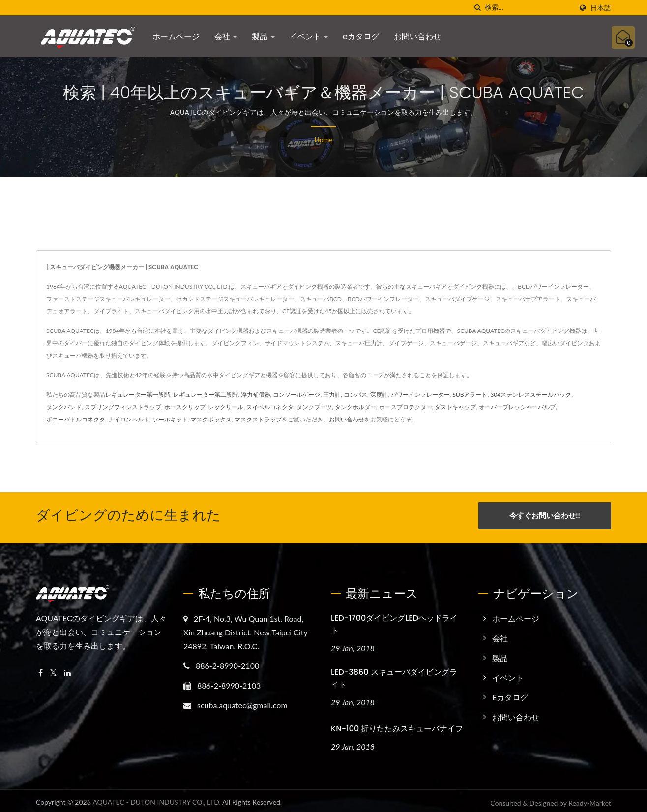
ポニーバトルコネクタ (76, 419)
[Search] (529, 8)
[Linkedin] (67, 669)
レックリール (226, 407)
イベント (309, 37)
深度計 (379, 395)
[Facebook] (41, 669)
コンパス (355, 395)
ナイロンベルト (129, 419)
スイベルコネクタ (270, 407)
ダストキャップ (455, 407)
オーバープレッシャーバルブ (517, 407)
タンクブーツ (314, 407)
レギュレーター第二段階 (206, 395)
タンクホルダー (355, 407)
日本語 (601, 8)
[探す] (477, 8)
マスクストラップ (258, 419)
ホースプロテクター (406, 407)
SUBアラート (470, 395)
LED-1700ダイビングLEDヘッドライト (394, 620)
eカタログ (361, 37)
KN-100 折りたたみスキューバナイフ (397, 725)
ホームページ (176, 37)
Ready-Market (590, 799)
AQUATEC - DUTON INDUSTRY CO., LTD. (157, 798)
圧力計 (332, 395)
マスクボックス (211, 419)
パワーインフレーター (420, 395)
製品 (263, 37)
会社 (226, 37)
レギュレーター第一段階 (138, 395)
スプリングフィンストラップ (123, 407)
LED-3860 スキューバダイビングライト (394, 674)
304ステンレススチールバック (531, 395)
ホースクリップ (185, 407)
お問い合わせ (417, 37)
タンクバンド (64, 407)
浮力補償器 (256, 395)
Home (323, 139)
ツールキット (170, 419)
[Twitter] (53, 669)
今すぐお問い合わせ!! (544, 515)
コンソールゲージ (296, 395)
